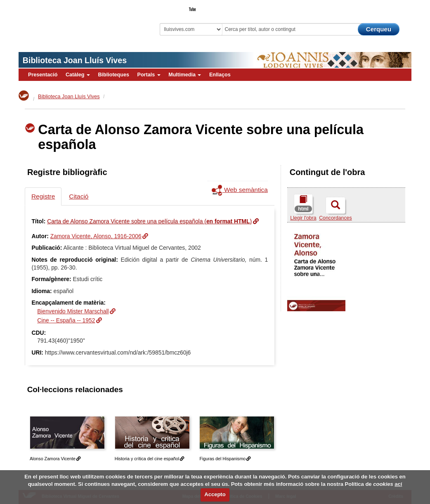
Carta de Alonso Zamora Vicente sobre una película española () (149, 221)
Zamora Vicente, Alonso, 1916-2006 (96, 236)
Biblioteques (113, 75)
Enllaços (220, 75)
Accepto (215, 494)
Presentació (43, 75)
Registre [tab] (43, 196)
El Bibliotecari (374, 7)
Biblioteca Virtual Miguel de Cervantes (72, 23)
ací (398, 484)
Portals (149, 75)
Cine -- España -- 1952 (66, 320)
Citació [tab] (79, 196)
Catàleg (78, 75)
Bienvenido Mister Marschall (73, 311)
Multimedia (185, 75)
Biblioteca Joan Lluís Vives (75, 60)
